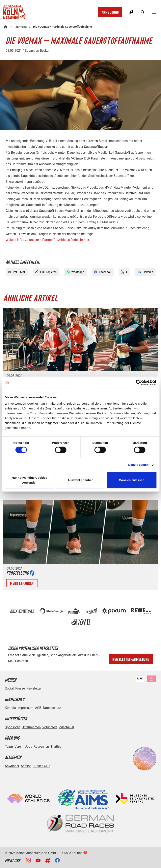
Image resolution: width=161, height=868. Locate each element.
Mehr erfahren (22, 583)
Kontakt (10, 708)
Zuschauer (67, 727)
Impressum (25, 708)
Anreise (26, 766)
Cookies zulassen (132, 480)
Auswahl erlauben (80, 480)
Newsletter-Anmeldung (131, 659)
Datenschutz (52, 708)
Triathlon (57, 747)
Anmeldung (110, 12)
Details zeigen (138, 465)
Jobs (29, 747)
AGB (38, 708)
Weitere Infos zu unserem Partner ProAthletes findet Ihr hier (47, 240)
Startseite (21, 27)
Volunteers (50, 727)
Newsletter (34, 688)
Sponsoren (12, 727)
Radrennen (41, 747)
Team (9, 747)
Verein (19, 747)
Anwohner (12, 766)
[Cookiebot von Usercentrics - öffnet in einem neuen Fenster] (139, 382)
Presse (20, 688)
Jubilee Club (42, 766)
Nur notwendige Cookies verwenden (29, 480)
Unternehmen (31, 727)
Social (9, 688)
